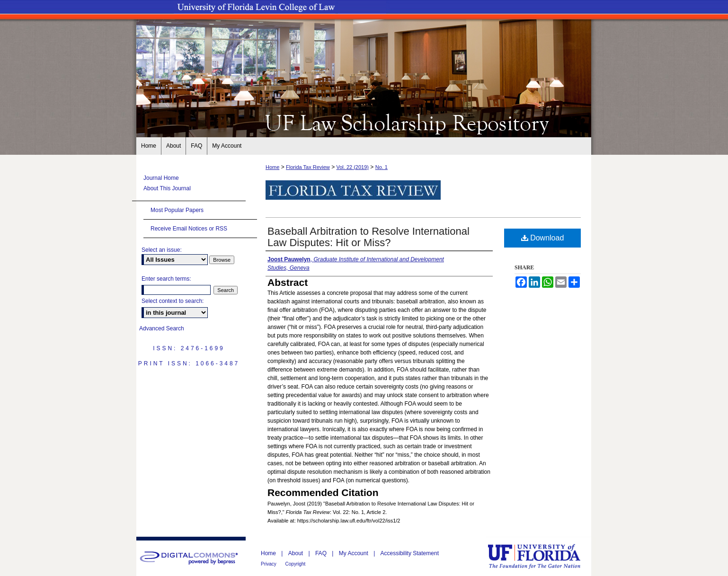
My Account (354, 553)
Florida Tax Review (308, 167)
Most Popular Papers (177, 210)
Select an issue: (162, 250)
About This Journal (167, 188)
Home (272, 167)
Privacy (269, 564)
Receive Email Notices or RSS (189, 229)
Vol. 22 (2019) (352, 167)
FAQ (322, 553)
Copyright (296, 564)
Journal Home (161, 178)
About (297, 553)
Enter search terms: (166, 279)
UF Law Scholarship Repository (364, 122)
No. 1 (382, 167)
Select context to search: (173, 301)
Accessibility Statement (410, 553)
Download (543, 238)
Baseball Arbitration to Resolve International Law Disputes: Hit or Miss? (368, 237)
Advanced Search (162, 328)
